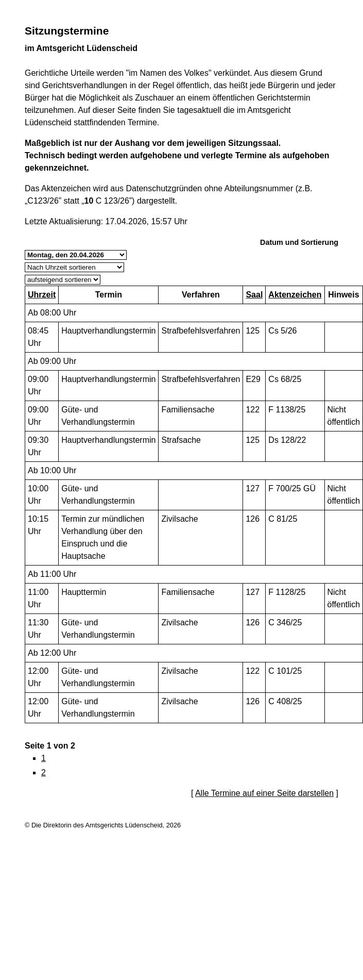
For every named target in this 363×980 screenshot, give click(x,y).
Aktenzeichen (295, 295)
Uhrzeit (42, 295)
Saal (254, 295)
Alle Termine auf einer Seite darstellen (264, 793)
